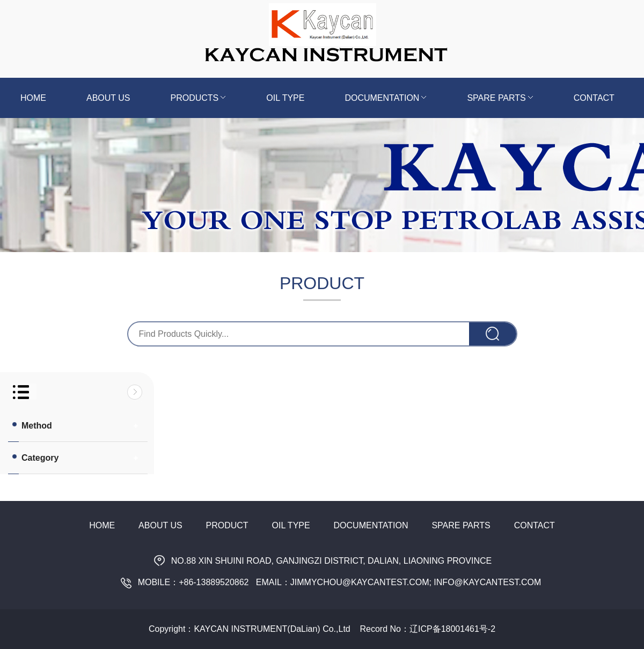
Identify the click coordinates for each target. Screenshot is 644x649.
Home (33, 98)
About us (108, 98)
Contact (594, 98)
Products (199, 98)
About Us (160, 525)
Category (35, 458)
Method (31, 425)
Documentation (386, 98)
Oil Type (285, 98)
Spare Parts (500, 98)
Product (227, 525)
